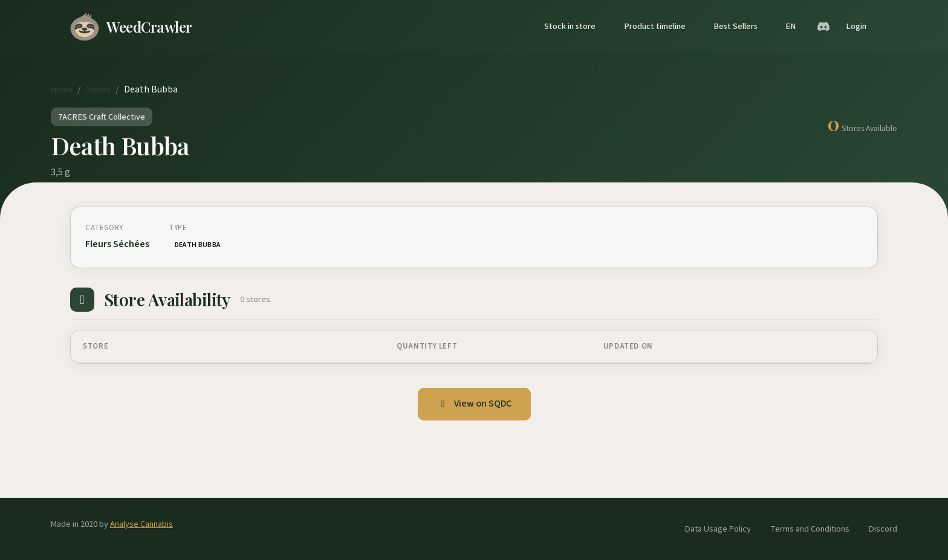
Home (62, 90)
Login (856, 26)
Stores (98, 90)
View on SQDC (474, 404)
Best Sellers (735, 26)
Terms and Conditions (810, 529)
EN (791, 26)
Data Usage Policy (718, 529)
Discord (883, 529)
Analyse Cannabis (141, 524)
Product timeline (655, 26)
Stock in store (570, 26)
